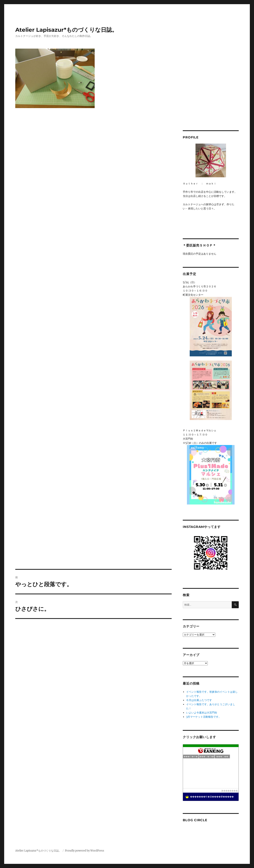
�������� (230, 791)
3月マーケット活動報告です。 (204, 717)
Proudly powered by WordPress (85, 851)
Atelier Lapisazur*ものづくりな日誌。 (66, 30)
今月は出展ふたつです (199, 700)
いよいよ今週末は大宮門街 (202, 713)
